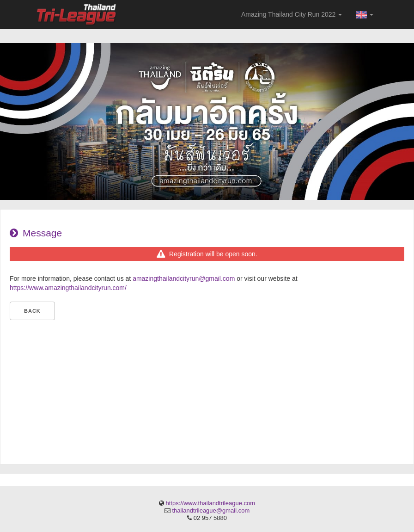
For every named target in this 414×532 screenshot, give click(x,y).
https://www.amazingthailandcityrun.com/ (68, 288)
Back (32, 311)
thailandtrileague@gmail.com (211, 510)
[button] (365, 14)
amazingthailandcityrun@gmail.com (184, 278)
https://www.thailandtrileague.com (210, 503)
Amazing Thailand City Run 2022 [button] (292, 14)
